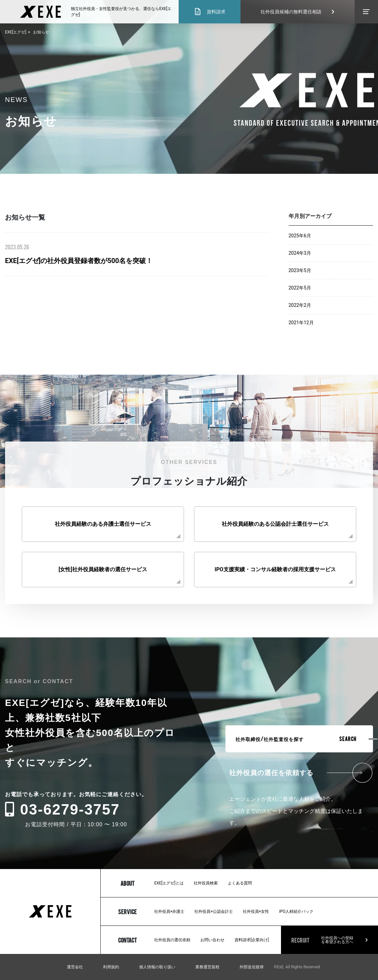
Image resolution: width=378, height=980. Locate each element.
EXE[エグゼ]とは (169, 883)
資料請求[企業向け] (252, 940)
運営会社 (75, 967)
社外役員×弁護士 (169, 911)
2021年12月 (301, 323)
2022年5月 (300, 288)
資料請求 (210, 12)
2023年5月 (300, 270)
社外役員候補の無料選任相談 (298, 12)
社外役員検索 (206, 883)
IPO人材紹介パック (296, 911)
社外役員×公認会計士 (213, 911)
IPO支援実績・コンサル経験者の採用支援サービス (275, 569)
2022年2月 (300, 305)
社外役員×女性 (256, 911)
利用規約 (111, 967)
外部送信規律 (252, 967)
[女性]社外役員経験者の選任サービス (103, 569)
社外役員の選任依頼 (172, 940)
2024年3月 (300, 253)
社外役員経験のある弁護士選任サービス (103, 524)
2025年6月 (300, 236)
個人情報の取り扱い (157, 967)
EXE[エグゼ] (16, 32)
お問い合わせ (212, 940)
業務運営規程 (207, 967)
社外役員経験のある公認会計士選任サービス (275, 524)
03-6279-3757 (62, 809)
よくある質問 (240, 883)
